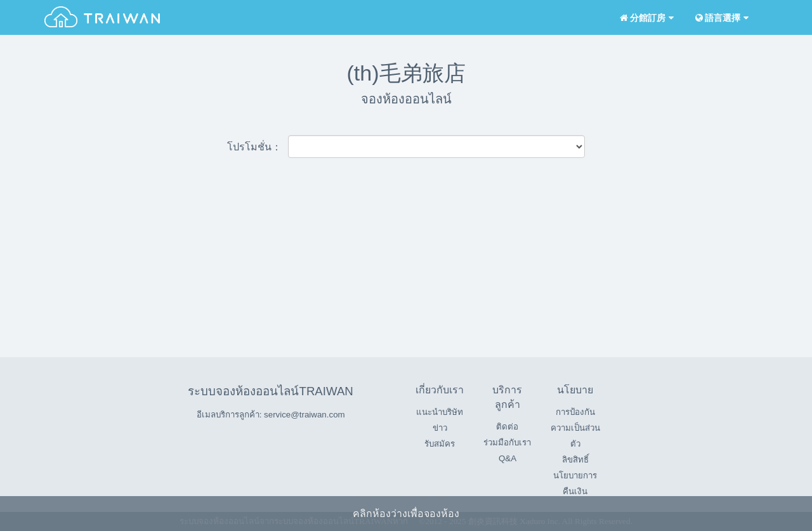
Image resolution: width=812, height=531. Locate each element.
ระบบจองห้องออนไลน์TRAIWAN (270, 391)
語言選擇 (721, 18)
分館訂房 (645, 18)
